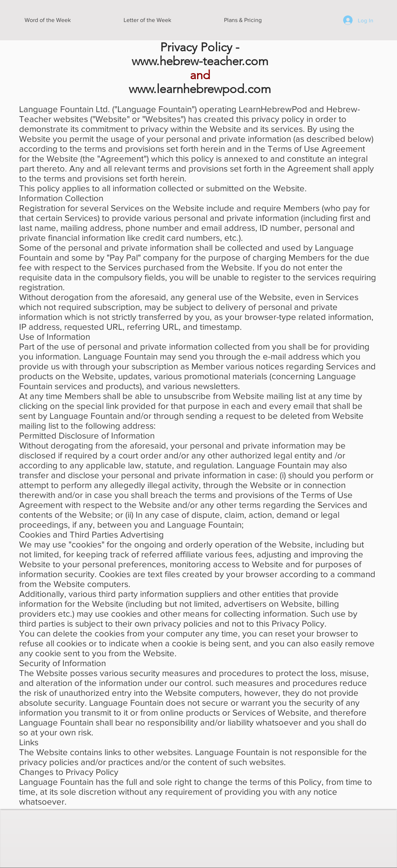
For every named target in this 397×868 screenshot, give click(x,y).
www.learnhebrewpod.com (200, 89)
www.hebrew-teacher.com (200, 61)
